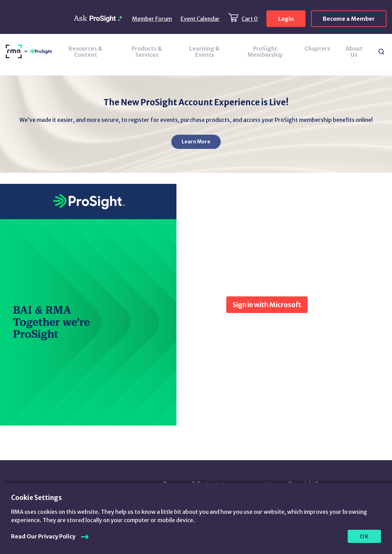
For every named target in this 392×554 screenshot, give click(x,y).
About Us (354, 52)
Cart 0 (250, 19)
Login (286, 19)
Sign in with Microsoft (267, 305)
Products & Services (147, 52)
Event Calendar (200, 19)
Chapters (317, 48)
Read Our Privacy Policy (43, 536)
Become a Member (349, 19)
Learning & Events (204, 52)
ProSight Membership (265, 52)
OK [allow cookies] (364, 536)
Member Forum (152, 19)
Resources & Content (85, 52)
